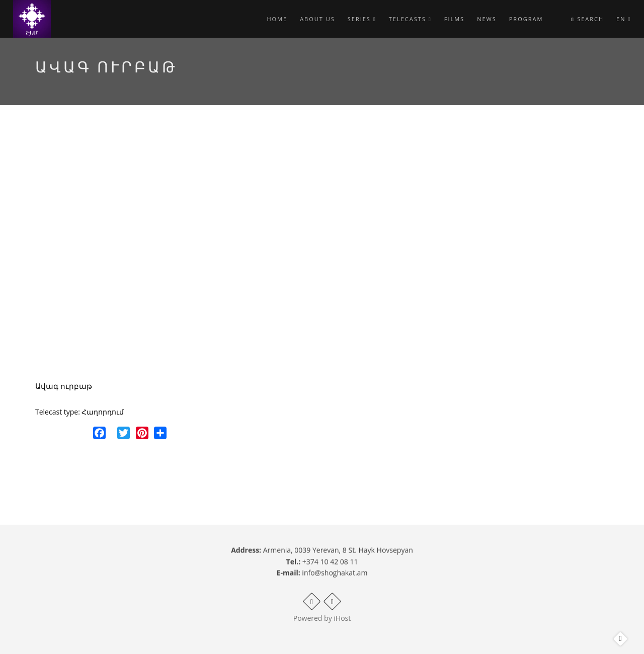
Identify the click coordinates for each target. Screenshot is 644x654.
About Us (317, 19)
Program (526, 19)
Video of (249, 252)
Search (587, 19)
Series (362, 19)
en (624, 19)
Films (454, 19)
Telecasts (410, 19)
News (487, 19)
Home (277, 19)
